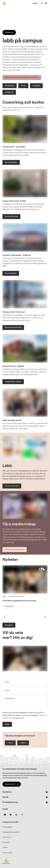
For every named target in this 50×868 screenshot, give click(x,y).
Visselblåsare (7, 837)
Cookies (5, 847)
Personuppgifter (8, 827)
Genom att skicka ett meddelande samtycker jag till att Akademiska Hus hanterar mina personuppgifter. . (24, 715)
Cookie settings (7, 853)
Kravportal (6, 842)
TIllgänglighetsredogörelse (11, 832)
